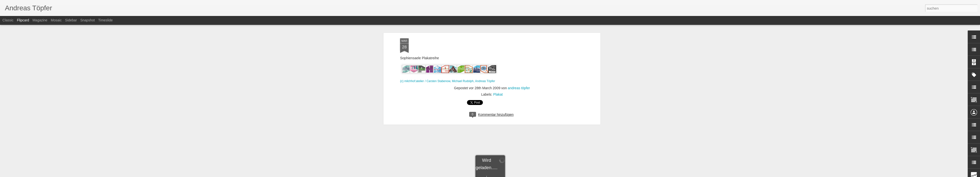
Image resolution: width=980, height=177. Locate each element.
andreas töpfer (519, 61)
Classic (8, 20)
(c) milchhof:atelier (412, 55)
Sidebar (71, 20)
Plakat (498, 68)
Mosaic (56, 20)
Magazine (40, 20)
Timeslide (105, 20)
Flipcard (23, 20)
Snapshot (88, 20)
